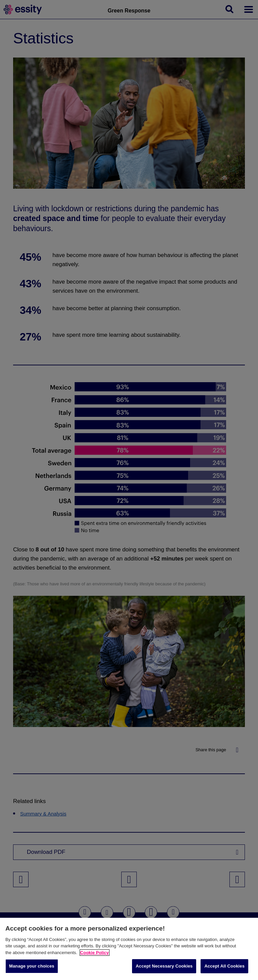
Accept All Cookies (224, 966)
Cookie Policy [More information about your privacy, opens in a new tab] (95, 953)
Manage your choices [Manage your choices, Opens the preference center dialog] (32, 966)
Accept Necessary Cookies (164, 966)
